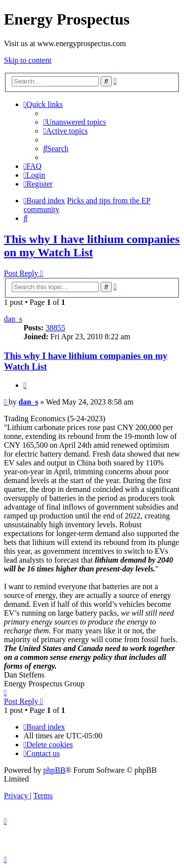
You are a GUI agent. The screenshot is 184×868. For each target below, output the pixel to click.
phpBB (54, 770)
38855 (55, 328)
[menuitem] (75, 122)
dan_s (13, 319)
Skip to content (28, 60)
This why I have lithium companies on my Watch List (92, 246)
